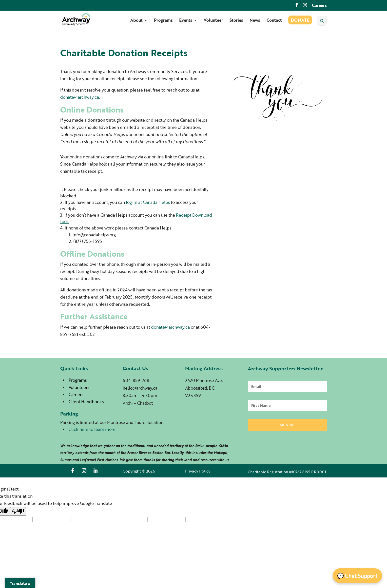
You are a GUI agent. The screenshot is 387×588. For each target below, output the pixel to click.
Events (186, 22)
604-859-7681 (137, 380)
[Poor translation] (18, 511)
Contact (274, 22)
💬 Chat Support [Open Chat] (357, 576)
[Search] (322, 22)
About (136, 22)
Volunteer (213, 22)
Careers (319, 6)
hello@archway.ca (140, 388)
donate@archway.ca (80, 97)
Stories (236, 22)
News (255, 22)
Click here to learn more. (93, 429)
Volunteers (79, 387)
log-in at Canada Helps (148, 202)
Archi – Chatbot (138, 403)
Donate (300, 22)
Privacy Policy (198, 471)
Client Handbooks (86, 402)
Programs (163, 22)
